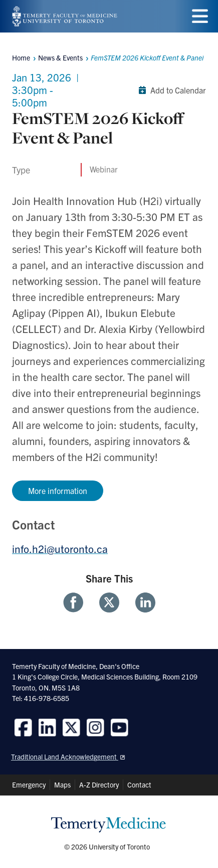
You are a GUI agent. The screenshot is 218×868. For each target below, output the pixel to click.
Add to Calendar (170, 90)
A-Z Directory (99, 784)
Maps (62, 784)
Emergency (29, 784)
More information (58, 490)
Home (21, 57)
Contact (139, 784)
